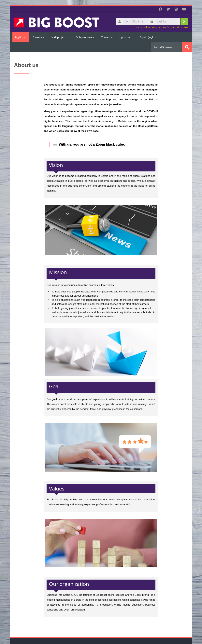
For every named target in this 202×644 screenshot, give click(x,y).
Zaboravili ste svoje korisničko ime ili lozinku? (162, 27)
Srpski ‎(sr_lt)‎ (148, 37)
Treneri (107, 37)
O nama (38, 37)
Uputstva (126, 37)
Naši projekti (60, 37)
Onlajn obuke (85, 37)
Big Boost (20, 37)
